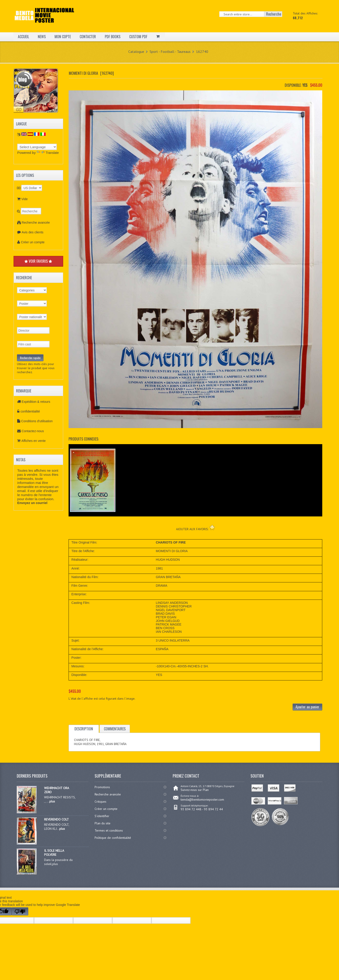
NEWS (42, 37)
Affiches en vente (34, 441)
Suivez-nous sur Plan (195, 790)
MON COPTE (63, 37)
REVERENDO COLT (56, 819)
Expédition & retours (36, 402)
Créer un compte (33, 242)
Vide (25, 199)
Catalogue (136, 52)
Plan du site (103, 823)
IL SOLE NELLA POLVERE (54, 853)
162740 (202, 52)
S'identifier (102, 816)
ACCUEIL (23, 37)
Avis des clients (33, 232)
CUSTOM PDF (138, 37)
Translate (48, 153)
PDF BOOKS (113, 37)
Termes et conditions (109, 830)
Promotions (102, 787)
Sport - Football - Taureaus (170, 52)
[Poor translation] (20, 911)
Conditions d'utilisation (37, 421)
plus (52, 801)
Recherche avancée (36, 223)
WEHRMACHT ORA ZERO (56, 790)
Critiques (100, 802)
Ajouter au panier (307, 707)
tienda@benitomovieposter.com (202, 799)
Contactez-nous (33, 431)
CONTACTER (88, 37)
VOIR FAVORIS (38, 261)
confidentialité (30, 411)
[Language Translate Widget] (37, 147)
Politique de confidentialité (113, 838)
